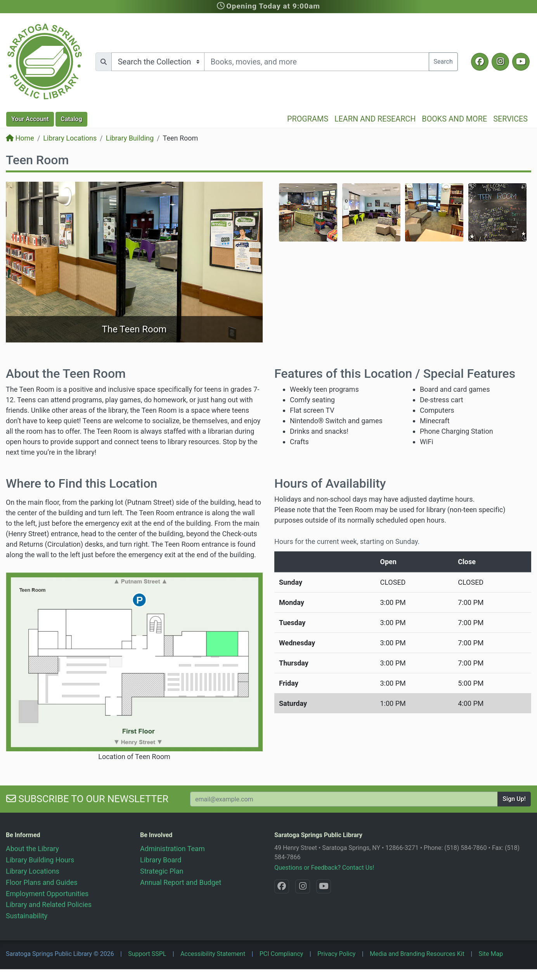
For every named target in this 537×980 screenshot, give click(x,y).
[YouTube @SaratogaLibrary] (521, 62)
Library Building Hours (40, 860)
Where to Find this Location (81, 483)
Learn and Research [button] (375, 119)
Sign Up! (514, 799)
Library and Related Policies (49, 904)
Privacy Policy (337, 954)
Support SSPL (147, 954)
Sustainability (27, 916)
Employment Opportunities (47, 894)
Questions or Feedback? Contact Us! (324, 868)
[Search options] (158, 62)
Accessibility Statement (213, 954)
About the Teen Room (66, 374)
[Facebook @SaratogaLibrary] (480, 62)
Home (20, 138)
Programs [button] (308, 119)
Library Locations (70, 138)
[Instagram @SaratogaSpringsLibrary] (500, 62)
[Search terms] (317, 62)
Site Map (491, 954)
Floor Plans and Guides (42, 882)
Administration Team (172, 849)
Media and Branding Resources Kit (417, 954)
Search (443, 62)
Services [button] (510, 119)
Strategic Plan (162, 871)
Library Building (130, 138)
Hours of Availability (330, 483)
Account (30, 119)
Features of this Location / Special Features (395, 374)
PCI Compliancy (281, 954)
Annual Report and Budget (181, 882)
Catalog (71, 119)
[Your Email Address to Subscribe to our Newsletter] (344, 799)
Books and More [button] (454, 119)
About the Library (32, 849)
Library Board (161, 860)
